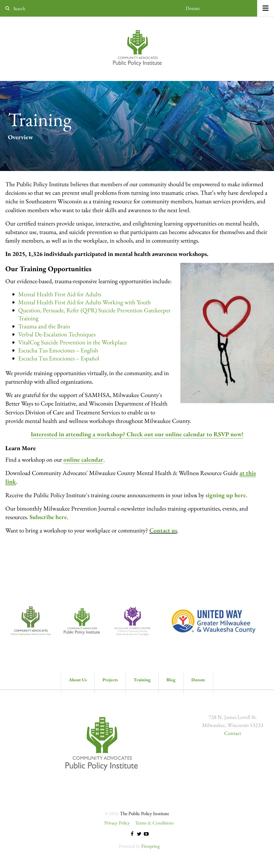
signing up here (226, 495)
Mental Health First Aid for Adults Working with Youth (85, 302)
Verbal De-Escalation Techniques (57, 334)
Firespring (151, 846)
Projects (110, 680)
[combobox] (41, 8)
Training (142, 680)
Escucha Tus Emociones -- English (58, 350)
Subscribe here (48, 517)
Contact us (163, 530)
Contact (233, 733)
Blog (171, 680)
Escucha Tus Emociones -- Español (59, 358)
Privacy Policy (117, 823)
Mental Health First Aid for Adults (60, 294)
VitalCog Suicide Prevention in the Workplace (73, 342)
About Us (78, 680)
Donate (193, 8)
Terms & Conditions (155, 823)
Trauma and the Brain (44, 326)
